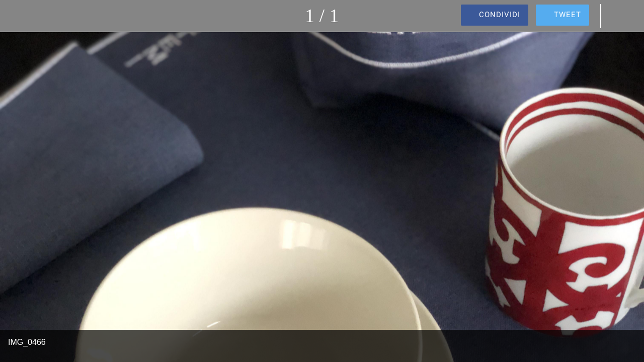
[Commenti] (618, 16)
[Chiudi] (16, 16)
